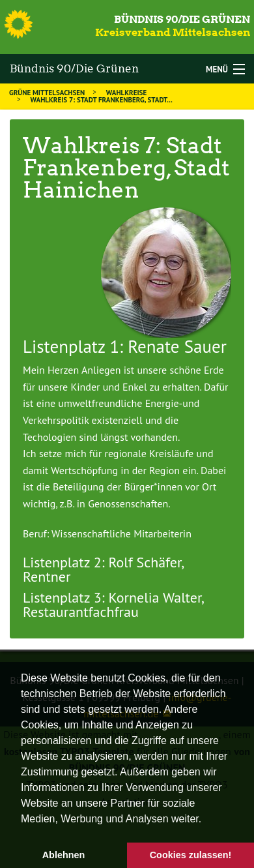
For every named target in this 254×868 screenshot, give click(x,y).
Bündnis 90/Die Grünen (182, 19)
